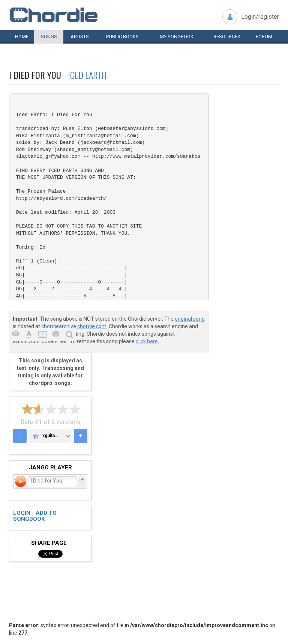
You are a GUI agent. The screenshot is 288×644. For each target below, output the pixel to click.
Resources (227, 37)
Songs (49, 37)
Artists (80, 37)
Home (22, 37)
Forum (264, 37)
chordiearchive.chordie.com (74, 326)
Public (122, 37)
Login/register (260, 17)
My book (177, 37)
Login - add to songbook (35, 516)
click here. (147, 341)
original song (190, 319)
